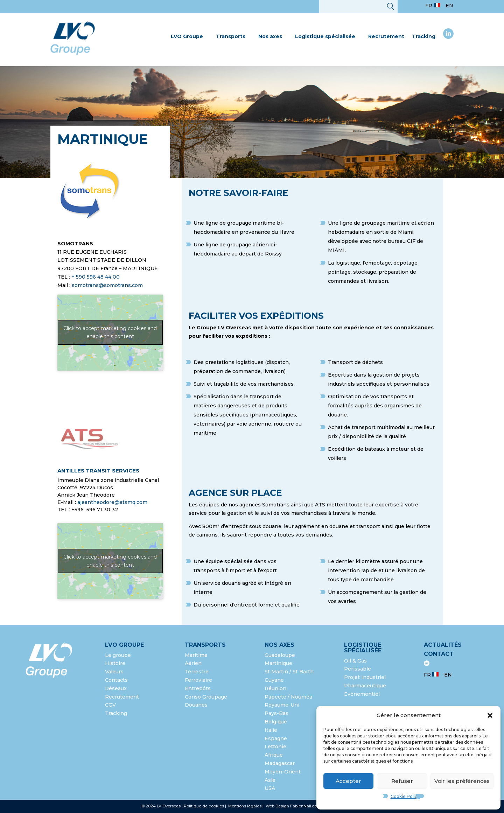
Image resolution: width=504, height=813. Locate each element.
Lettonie (275, 747)
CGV (110, 705)
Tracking (424, 36)
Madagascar (280, 763)
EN (449, 6)
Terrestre (197, 672)
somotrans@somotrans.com (107, 285)
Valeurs (114, 672)
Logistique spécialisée (325, 36)
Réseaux (116, 688)
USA (271, 788)
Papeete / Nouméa (288, 697)
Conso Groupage (206, 697)
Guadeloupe (280, 655)
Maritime (196, 655)
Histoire (115, 663)
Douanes (196, 705)
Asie (270, 780)
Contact (439, 654)
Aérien (193, 663)
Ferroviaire (198, 680)
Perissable (358, 669)
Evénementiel (362, 694)
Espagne (276, 738)
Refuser (402, 781)
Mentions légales (245, 806)
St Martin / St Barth (289, 672)
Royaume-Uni (282, 705)
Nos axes (270, 36)
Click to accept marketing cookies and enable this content (110, 332)
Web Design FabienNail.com (293, 806)
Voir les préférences (462, 781)
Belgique (276, 722)
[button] (490, 715)
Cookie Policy (405, 796)
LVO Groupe (187, 36)
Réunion (275, 688)
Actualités (443, 645)
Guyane (274, 680)
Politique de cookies (204, 806)
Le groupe (119, 655)
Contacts (116, 680)
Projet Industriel (365, 677)
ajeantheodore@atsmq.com (112, 502)
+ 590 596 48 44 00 (96, 277)
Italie (271, 730)
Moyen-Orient (283, 772)
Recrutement (386, 36)
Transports (231, 36)
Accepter (348, 781)
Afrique (274, 755)
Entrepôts (198, 688)
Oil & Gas (355, 661)
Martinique (278, 663)
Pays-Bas (276, 713)
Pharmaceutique (365, 686)
